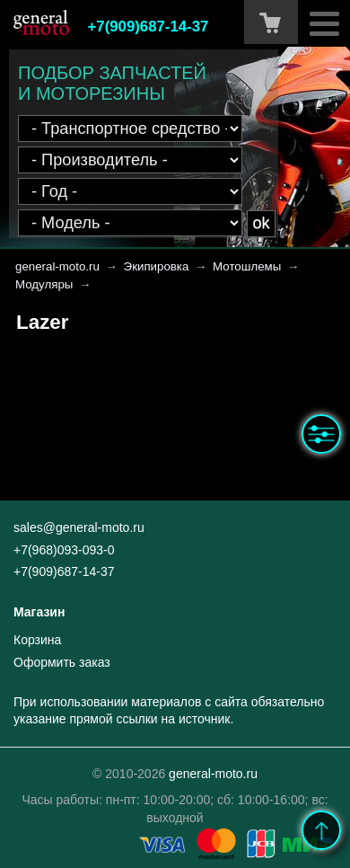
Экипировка (157, 266)
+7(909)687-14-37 (149, 27)
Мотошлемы (247, 266)
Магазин (39, 612)
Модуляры (44, 284)
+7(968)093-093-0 (64, 550)
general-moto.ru (57, 266)
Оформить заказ (62, 662)
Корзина (37, 640)
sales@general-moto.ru (79, 527)
